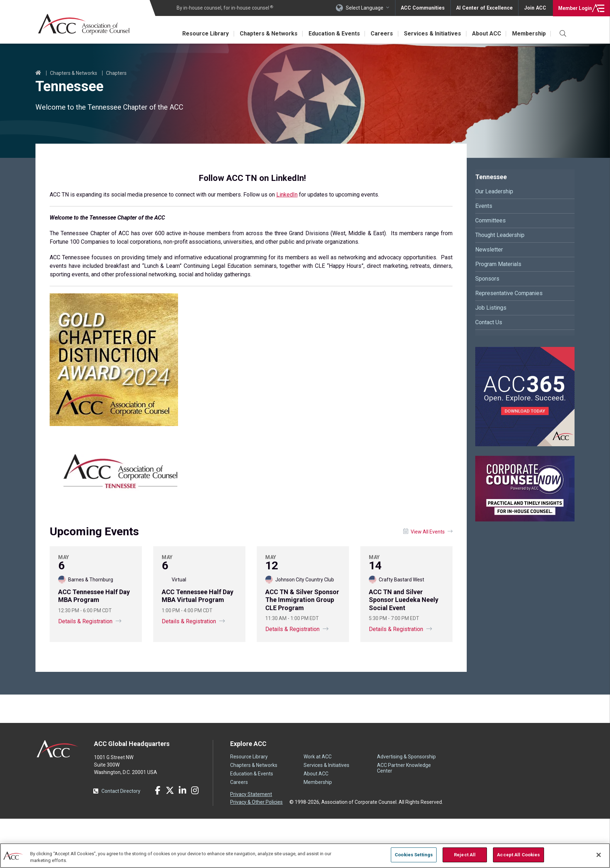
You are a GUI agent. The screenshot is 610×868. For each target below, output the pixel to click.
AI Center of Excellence (486, 8)
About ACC (486, 34)
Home (38, 73)
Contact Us (489, 322)
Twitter (170, 790)
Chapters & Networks (267, 34)
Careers (381, 34)
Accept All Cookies (518, 855)
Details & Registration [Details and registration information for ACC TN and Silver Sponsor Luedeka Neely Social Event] (396, 629)
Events (484, 206)
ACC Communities (425, 8)
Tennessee (491, 177)
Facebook (157, 790)
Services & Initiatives (432, 34)
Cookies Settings (414, 855)
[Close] (599, 855)
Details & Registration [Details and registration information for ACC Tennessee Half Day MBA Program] (85, 621)
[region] (305, 855)
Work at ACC (318, 757)
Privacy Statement (251, 794)
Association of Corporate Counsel (84, 24)
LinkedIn (287, 195)
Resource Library (204, 34)
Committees (490, 220)
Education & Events (333, 34)
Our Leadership (494, 191)
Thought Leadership (500, 235)
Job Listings (491, 308)
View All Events (428, 532)
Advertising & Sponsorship (406, 757)
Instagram (195, 790)
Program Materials (498, 264)
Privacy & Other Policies (256, 802)
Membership (529, 34)
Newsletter (489, 250)
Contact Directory (121, 791)
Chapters (116, 73)
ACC (58, 749)
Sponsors (487, 279)
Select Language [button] (367, 8)
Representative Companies (509, 293)
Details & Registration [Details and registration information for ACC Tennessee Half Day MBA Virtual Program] (189, 621)
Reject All (465, 855)
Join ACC (535, 8)
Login (574, 8)
